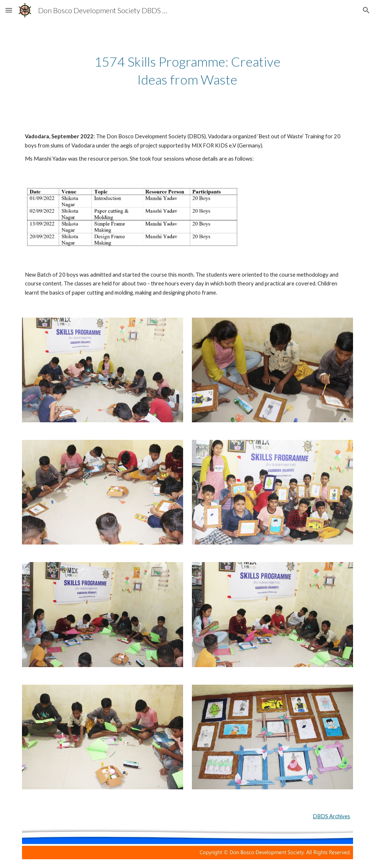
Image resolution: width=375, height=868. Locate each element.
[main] (187, 70)
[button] (9, 10)
